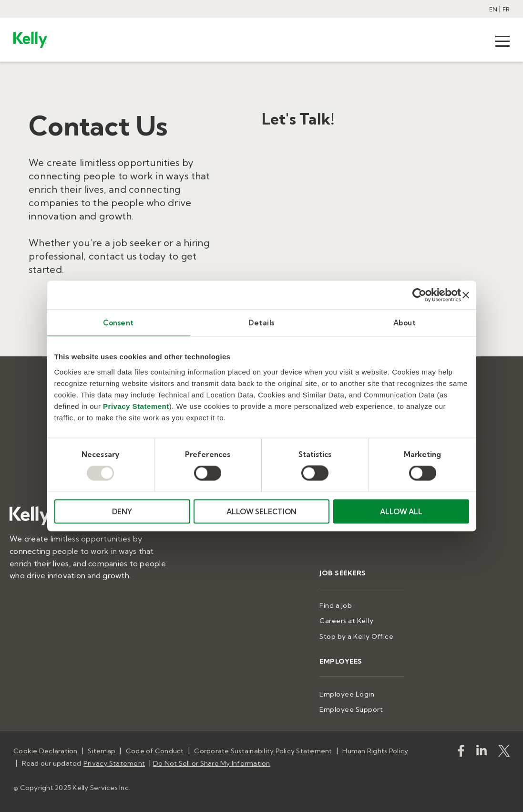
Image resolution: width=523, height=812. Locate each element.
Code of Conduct (155, 751)
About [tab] (405, 323)
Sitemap (102, 751)
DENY (122, 511)
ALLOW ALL (401, 511)
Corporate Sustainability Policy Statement (263, 751)
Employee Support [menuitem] (351, 709)
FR (506, 9)
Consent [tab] (118, 323)
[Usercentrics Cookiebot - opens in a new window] (419, 295)
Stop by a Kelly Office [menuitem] (356, 636)
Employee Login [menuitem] (347, 694)
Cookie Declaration (46, 751)
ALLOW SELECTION (261, 511)
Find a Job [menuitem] (336, 605)
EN (493, 9)
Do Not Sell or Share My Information (212, 763)
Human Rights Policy (375, 751)
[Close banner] (466, 295)
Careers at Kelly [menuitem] (346, 621)
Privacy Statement (136, 406)
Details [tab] (261, 323)
